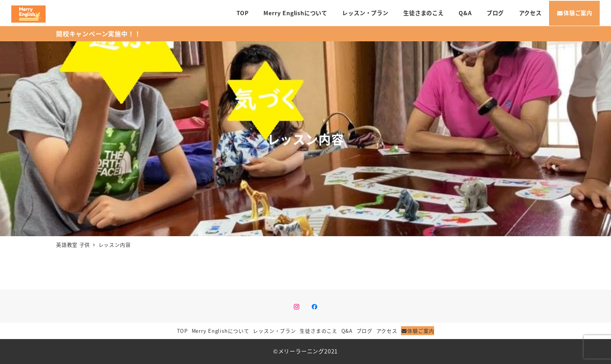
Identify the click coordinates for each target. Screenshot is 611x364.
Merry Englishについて (221, 331)
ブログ (365, 331)
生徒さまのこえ (319, 331)
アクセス (387, 331)
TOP (182, 331)
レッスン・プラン (274, 331)
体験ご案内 (418, 331)
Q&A (347, 331)
